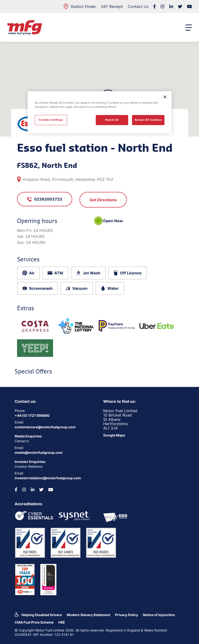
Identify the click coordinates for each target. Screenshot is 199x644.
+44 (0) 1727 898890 (32, 415)
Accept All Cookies (148, 120)
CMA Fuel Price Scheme (34, 622)
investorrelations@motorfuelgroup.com (48, 478)
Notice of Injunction (159, 615)
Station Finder (80, 6)
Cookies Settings (51, 120)
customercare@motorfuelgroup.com (45, 427)
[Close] (165, 97)
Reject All (112, 120)
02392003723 (45, 199)
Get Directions (103, 200)
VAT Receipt (112, 6)
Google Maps (114, 435)
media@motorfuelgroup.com (39, 452)
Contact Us (138, 6)
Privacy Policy (127, 615)
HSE (62, 622)
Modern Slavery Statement (88, 615)
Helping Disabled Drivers (42, 615)
